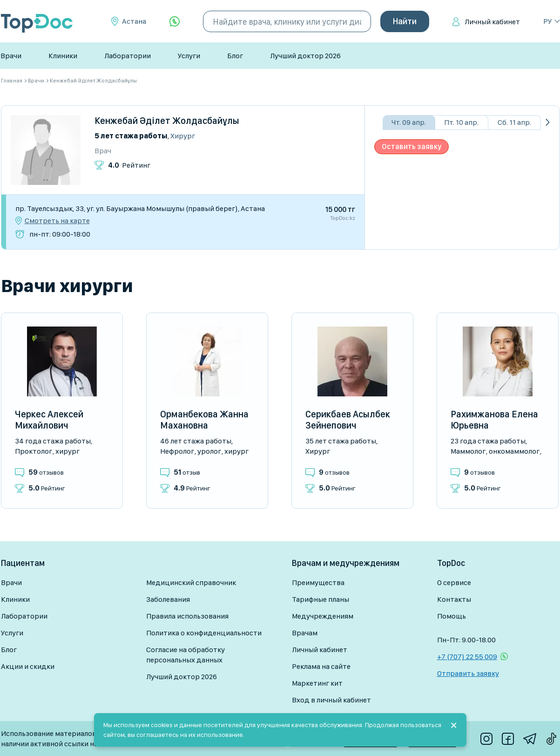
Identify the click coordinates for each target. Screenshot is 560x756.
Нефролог (177, 451)
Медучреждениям (323, 616)
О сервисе (454, 582)
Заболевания (168, 599)
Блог (235, 56)
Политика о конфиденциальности (204, 633)
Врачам (305, 633)
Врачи (11, 56)
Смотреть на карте (57, 221)
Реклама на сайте (321, 666)
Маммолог (468, 451)
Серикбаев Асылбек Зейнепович (348, 420)
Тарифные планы (320, 599)
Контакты (454, 599)
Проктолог (34, 451)
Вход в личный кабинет (331, 700)
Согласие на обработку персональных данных (186, 655)
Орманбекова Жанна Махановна (204, 420)
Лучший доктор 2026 (305, 56)
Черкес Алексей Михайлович (49, 420)
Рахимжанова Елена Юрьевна (494, 420)
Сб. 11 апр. (514, 122)
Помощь (452, 616)
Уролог (209, 451)
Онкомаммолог (514, 451)
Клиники (63, 56)
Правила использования (187, 616)
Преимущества (318, 582)
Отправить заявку (468, 673)
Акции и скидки (28, 666)
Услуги (189, 56)
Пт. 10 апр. (461, 122)
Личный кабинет (492, 22)
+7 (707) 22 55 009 (467, 657)
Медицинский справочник (191, 582)
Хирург (183, 136)
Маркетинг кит (317, 683)
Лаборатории (128, 56)
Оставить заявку (412, 146)
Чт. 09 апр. (409, 122)
